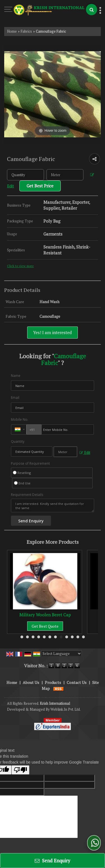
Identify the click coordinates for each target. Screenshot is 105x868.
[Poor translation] (20, 770)
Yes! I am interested (53, 332)
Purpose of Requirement (30, 464)
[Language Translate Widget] (61, 654)
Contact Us (77, 682)
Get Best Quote (45, 626)
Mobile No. (20, 420)
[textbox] (65, 175)
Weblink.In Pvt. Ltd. (66, 709)
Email (15, 398)
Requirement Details (27, 495)
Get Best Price (40, 186)
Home (12, 31)
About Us (31, 682)
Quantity (18, 441)
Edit (85, 453)
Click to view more (20, 266)
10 (72, 637)
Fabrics (26, 31)
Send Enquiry (53, 861)
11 (78, 637)
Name (16, 376)
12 (83, 637)
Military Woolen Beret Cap (45, 615)
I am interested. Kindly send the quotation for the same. (53, 505)
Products (53, 682)
